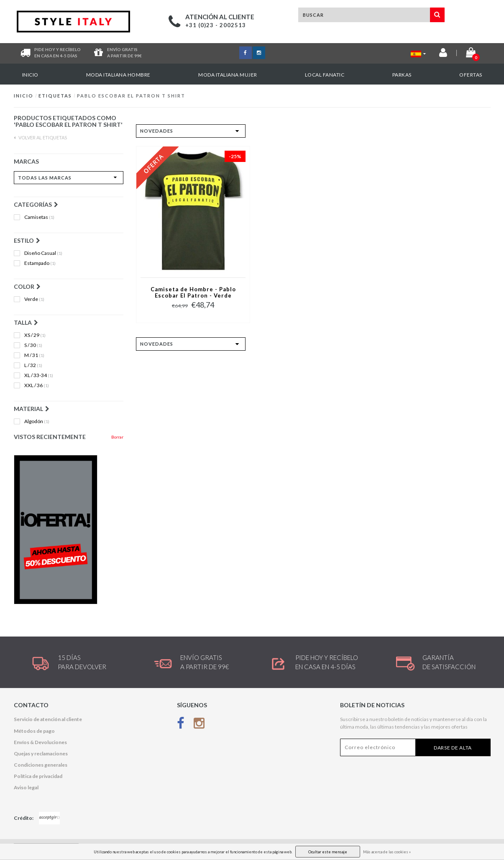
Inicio (30, 75)
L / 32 (33, 365)
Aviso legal (26, 787)
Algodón (37, 421)
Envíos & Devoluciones (40, 742)
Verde (34, 299)
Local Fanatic (325, 75)
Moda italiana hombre (118, 75)
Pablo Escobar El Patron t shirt (131, 96)
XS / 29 (35, 335)
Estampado (40, 263)
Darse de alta (453, 748)
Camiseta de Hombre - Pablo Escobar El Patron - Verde (193, 293)
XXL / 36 (37, 385)
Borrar (117, 437)
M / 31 (34, 355)
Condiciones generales (41, 765)
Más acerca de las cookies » (387, 852)
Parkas (402, 75)
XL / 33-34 (39, 375)
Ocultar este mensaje (328, 852)
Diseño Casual (43, 253)
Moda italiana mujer (228, 75)
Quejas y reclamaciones (41, 753)
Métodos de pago (34, 731)
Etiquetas (55, 96)
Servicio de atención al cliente (48, 719)
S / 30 (33, 345)
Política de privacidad (38, 776)
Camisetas (39, 217)
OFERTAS (471, 75)
